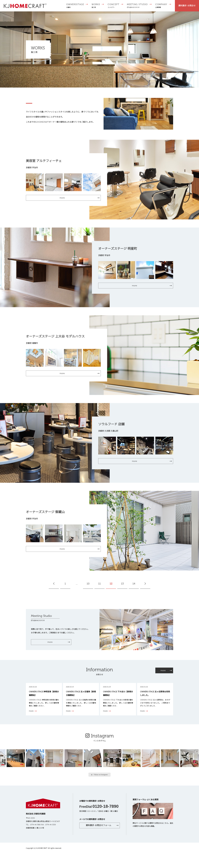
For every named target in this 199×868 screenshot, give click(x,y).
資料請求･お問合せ (187, 6)
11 (99, 585)
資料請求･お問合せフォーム (98, 825)
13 (122, 585)
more (50, 643)
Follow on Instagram (99, 775)
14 (134, 585)
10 (88, 585)
